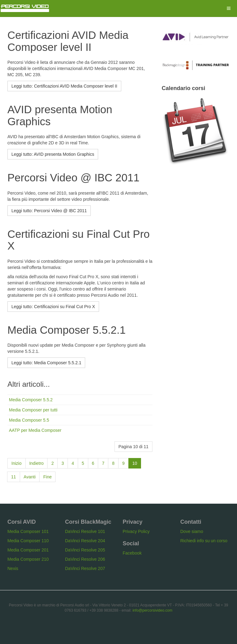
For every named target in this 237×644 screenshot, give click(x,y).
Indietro (37, 463)
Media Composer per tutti (33, 410)
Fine (47, 477)
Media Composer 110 (28, 541)
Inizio (17, 463)
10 (135, 463)
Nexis (13, 568)
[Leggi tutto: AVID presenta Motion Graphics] (53, 154)
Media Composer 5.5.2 (31, 400)
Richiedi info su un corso (204, 541)
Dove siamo (192, 531)
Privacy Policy (136, 531)
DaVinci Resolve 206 (85, 559)
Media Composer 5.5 (29, 420)
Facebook (132, 553)
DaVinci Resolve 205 (85, 550)
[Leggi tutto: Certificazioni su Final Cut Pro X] (53, 307)
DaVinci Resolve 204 (85, 541)
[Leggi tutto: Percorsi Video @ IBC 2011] (49, 211)
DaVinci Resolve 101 (85, 531)
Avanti (30, 477)
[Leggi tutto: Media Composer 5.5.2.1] (46, 363)
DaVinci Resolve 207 (85, 568)
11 (14, 477)
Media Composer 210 (28, 559)
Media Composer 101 (28, 531)
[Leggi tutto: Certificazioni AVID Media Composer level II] (64, 86)
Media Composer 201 (28, 550)
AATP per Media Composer (35, 430)
